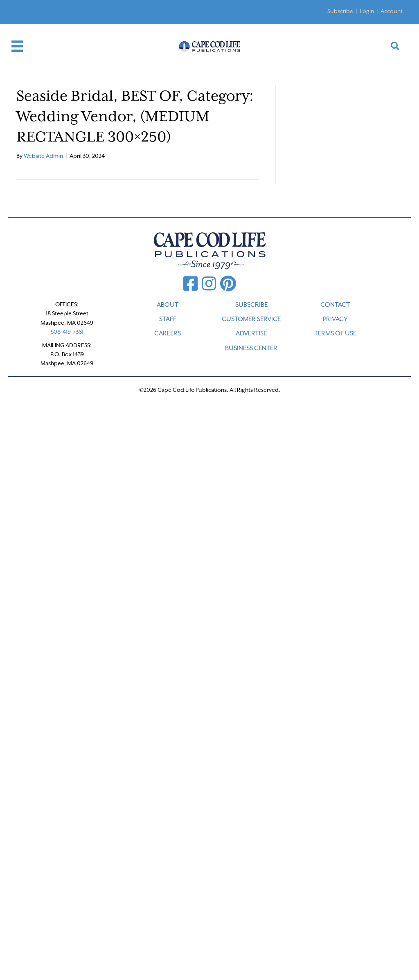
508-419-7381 (67, 332)
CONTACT (335, 305)
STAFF (168, 319)
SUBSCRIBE (251, 305)
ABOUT (168, 305)
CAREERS (168, 333)
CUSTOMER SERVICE (251, 319)
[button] (395, 46)
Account (392, 11)
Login (367, 11)
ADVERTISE (251, 333)
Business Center (251, 348)
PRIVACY (335, 319)
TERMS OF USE (335, 333)
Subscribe (340, 11)
